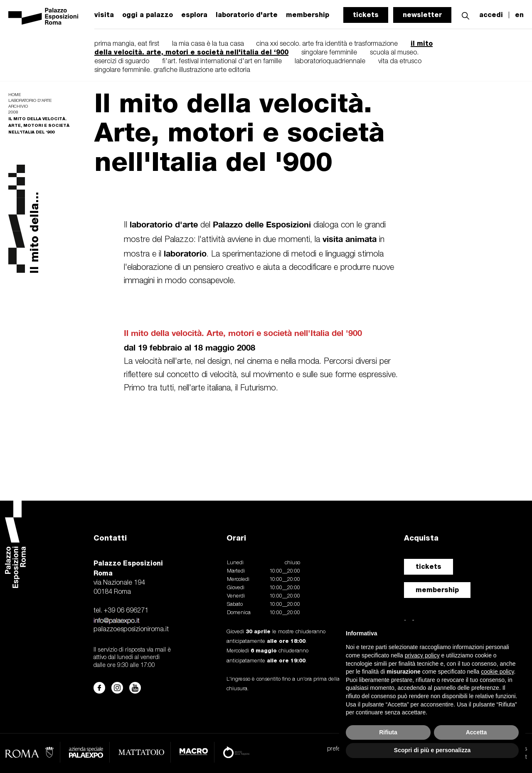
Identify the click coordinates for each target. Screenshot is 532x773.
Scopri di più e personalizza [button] (432, 750)
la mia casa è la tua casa (209, 44)
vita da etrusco (400, 62)
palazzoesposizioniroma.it (131, 630)
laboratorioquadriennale (330, 62)
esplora (194, 15)
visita (104, 15)
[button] (465, 15)
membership (437, 590)
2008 (13, 112)
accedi (491, 15)
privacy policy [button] (422, 655)
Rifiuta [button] (388, 732)
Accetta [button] (477, 732)
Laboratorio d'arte (30, 101)
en (519, 15)
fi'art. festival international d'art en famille (222, 62)
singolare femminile (329, 53)
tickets (366, 15)
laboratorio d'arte (247, 15)
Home (15, 95)
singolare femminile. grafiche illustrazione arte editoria (172, 70)
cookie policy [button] (497, 672)
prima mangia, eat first (127, 44)
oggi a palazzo (148, 15)
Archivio (18, 107)
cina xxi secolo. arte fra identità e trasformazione (327, 44)
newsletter (422, 15)
